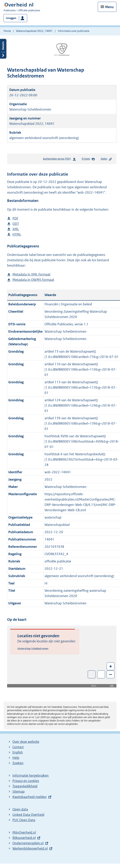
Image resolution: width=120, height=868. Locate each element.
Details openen (3, 49)
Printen (88, 159)
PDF (15, 218)
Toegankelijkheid (25, 786)
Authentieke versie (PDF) (59, 159)
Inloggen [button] (11, 18)
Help (16, 758)
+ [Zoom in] (111, 666)
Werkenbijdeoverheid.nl (30, 848)
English (18, 752)
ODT (16, 224)
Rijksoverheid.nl (24, 838)
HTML (17, 234)
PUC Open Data (24, 820)
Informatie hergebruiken (31, 775)
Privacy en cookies (26, 781)
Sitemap (19, 791)
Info (112, 686)
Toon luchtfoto (92, 674)
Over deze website (26, 742)
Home (7, 31)
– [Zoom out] (111, 674)
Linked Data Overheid (28, 815)
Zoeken (18, 763)
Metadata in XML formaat (31, 274)
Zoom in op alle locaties (101, 674)
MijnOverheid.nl (24, 832)
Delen (106, 159)
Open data (20, 809)
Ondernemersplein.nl (28, 843)
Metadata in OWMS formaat (33, 280)
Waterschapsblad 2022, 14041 (34, 31)
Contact (18, 747)
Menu (109, 7)
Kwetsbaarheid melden (30, 797)
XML (16, 229)
